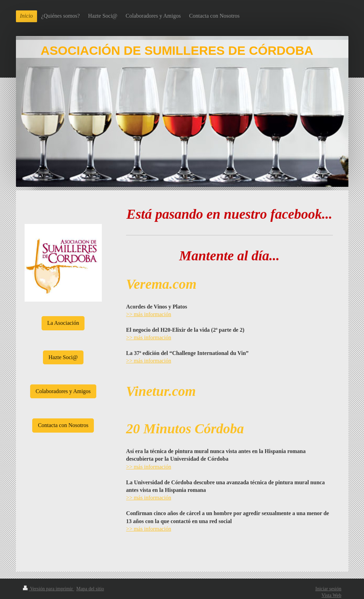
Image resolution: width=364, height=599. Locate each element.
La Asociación (63, 323)
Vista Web (331, 595)
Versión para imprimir (48, 589)
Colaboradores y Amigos (63, 391)
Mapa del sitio (90, 589)
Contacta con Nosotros (63, 425)
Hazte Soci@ (63, 357)
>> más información (149, 314)
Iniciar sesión (328, 589)
